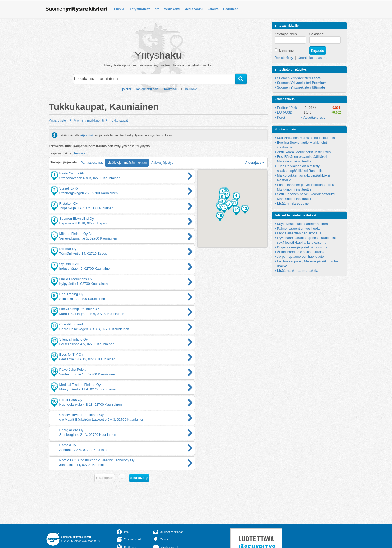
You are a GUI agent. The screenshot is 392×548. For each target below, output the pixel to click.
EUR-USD (285, 112)
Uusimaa (79, 153)
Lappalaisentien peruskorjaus (299, 233)
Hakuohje (191, 89)
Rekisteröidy (284, 58)
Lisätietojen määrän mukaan (127, 163)
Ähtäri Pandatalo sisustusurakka (301, 252)
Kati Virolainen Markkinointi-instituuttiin (306, 138)
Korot (281, 118)
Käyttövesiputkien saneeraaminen (303, 224)
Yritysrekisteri (58, 121)
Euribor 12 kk (287, 108)
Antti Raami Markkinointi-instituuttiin (304, 152)
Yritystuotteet (139, 9)
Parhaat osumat (92, 163)
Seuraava (139, 478)
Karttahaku (172, 89)
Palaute (213, 9)
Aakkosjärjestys (162, 163)
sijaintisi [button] (86, 135)
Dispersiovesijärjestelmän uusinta (302, 247)
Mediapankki (194, 9)
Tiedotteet (230, 9)
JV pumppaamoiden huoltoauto (301, 257)
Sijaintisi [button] (125, 89)
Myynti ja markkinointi (89, 121)
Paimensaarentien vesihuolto (299, 228)
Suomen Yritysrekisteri (299, 78)
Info (157, 9)
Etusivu (120, 9)
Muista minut (287, 51)
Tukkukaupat (119, 121)
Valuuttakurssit (314, 118)
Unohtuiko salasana (313, 58)
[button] (236, 197)
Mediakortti (172, 9)
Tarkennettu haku (147, 89)
